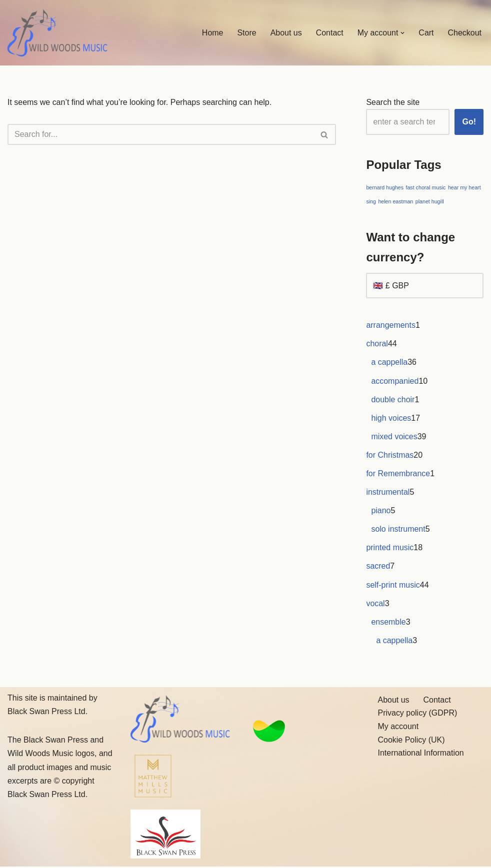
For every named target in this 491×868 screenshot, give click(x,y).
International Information (421, 754)
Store (246, 33)
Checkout (464, 33)
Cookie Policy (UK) (411, 741)
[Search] (160, 134)
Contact (329, 33)
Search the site (393, 102)
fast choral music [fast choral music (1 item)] (426, 188)
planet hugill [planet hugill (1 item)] (430, 201)
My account (398, 728)
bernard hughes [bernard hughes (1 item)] (385, 188)
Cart (426, 33)
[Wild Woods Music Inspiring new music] (57, 33)
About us (286, 33)
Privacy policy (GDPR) (418, 714)
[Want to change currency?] (425, 286)
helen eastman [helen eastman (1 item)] (395, 201)
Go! (469, 122)
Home (212, 33)
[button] (402, 33)
